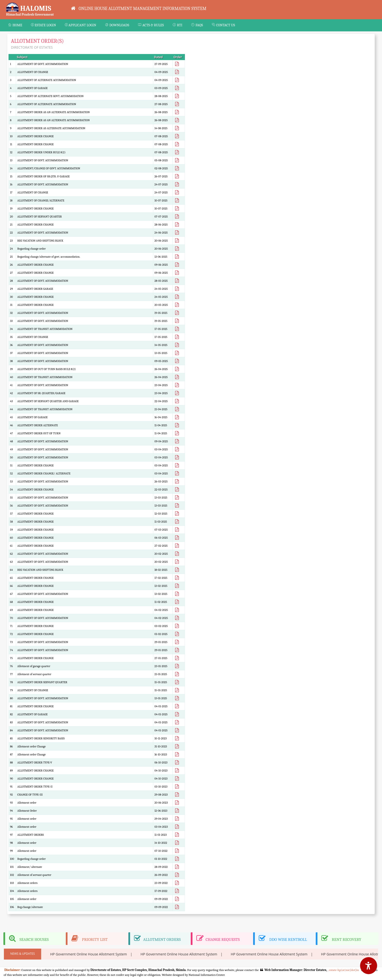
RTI (177, 25)
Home (15, 25)
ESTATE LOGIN (43, 25)
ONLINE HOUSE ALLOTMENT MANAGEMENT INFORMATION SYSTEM (139, 9)
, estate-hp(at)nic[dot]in (343, 970)
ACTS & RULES (151, 25)
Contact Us (223, 25)
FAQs (197, 25)
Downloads (117, 25)
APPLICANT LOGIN (81, 25)
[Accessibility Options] (369, 966)
